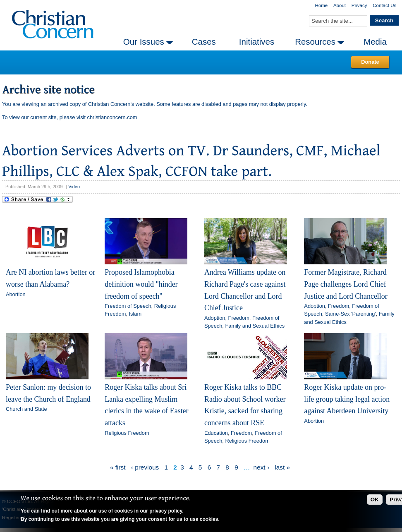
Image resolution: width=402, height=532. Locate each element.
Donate (370, 62)
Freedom (239, 318)
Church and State (26, 409)
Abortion (16, 294)
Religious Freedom (127, 433)
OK (375, 500)
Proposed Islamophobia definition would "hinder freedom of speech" (141, 284)
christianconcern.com (112, 117)
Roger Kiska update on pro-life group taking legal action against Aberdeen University (347, 399)
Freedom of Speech (128, 306)
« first (118, 467)
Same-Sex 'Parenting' (351, 314)
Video (74, 187)
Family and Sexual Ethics (255, 326)
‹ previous (145, 467)
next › (261, 467)
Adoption (215, 318)
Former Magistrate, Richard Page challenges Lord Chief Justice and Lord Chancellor (346, 284)
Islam (135, 314)
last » (282, 467)
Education (216, 433)
